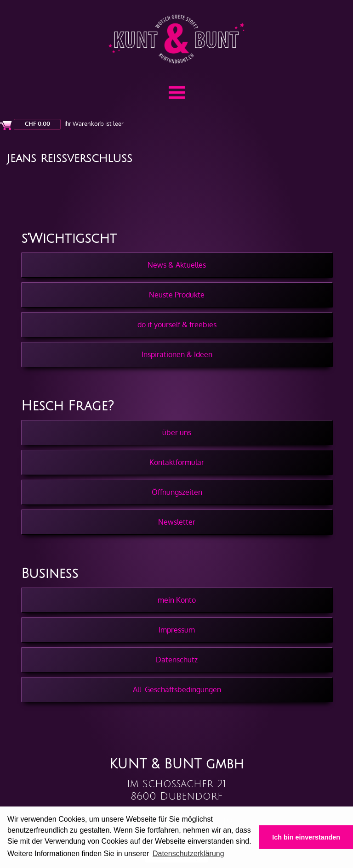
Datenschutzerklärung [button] (188, 854)
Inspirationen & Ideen (177, 354)
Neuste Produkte (177, 295)
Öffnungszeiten (177, 492)
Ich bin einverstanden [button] (306, 837)
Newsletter (177, 522)
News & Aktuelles (177, 265)
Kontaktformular (177, 462)
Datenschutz (177, 660)
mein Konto (177, 600)
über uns (177, 432)
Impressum (177, 630)
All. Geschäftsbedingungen (177, 689)
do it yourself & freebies (177, 325)
